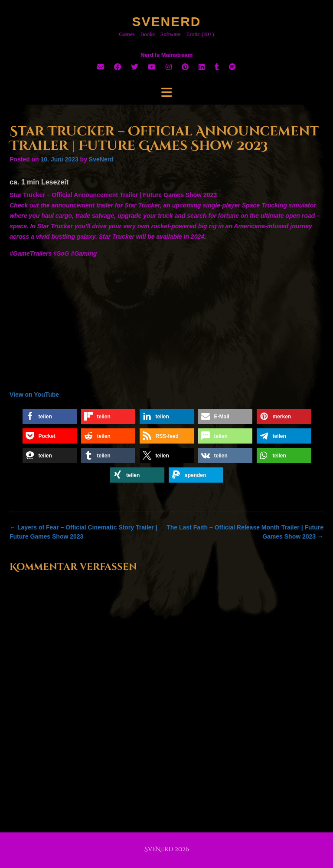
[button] (50, 416)
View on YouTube (34, 395)
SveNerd (166, 21)
